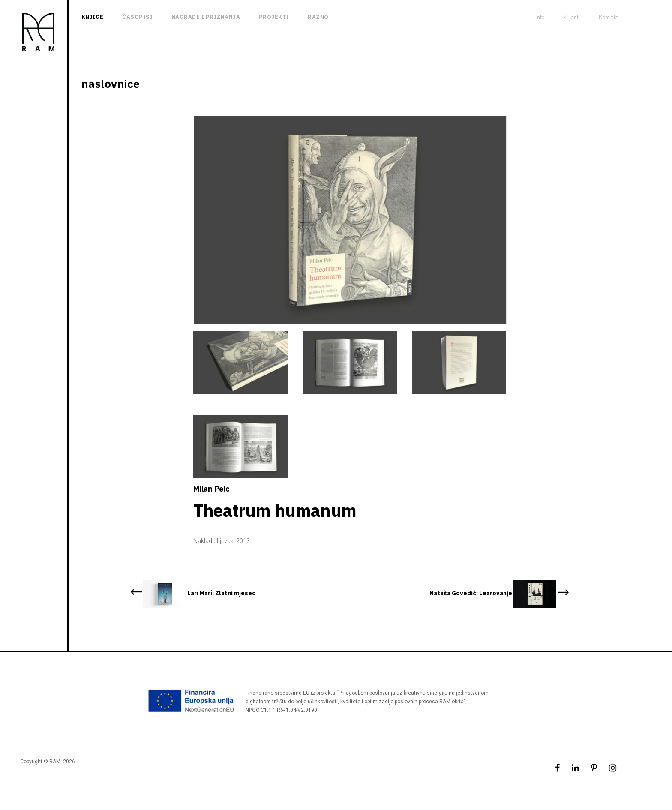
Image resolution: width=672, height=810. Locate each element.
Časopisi (137, 17)
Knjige (93, 17)
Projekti (274, 17)
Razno (318, 17)
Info (540, 17)
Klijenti (572, 17)
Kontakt (608, 17)
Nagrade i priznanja (206, 17)
